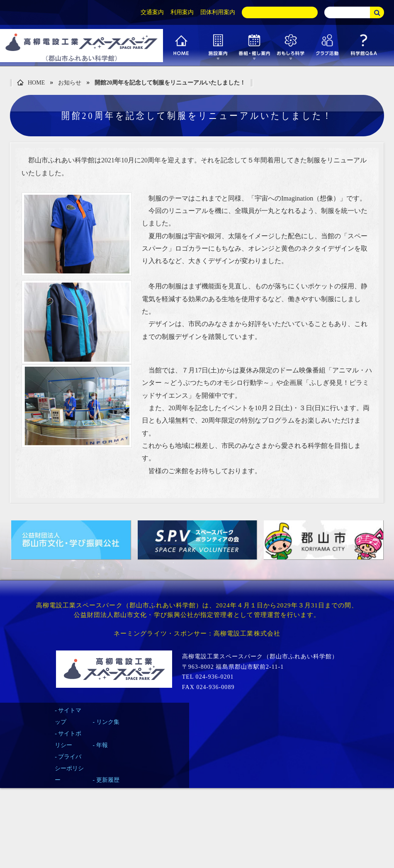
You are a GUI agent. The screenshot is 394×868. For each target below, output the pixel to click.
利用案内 (182, 12)
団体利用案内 (218, 12)
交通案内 (152, 12)
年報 (102, 745)
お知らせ (70, 83)
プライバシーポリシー (69, 768)
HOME (31, 83)
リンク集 (108, 722)
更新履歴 (108, 780)
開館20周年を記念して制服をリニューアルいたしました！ (170, 83)
